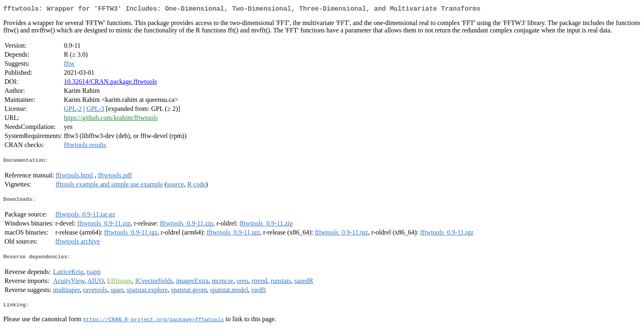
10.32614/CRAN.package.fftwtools (110, 83)
